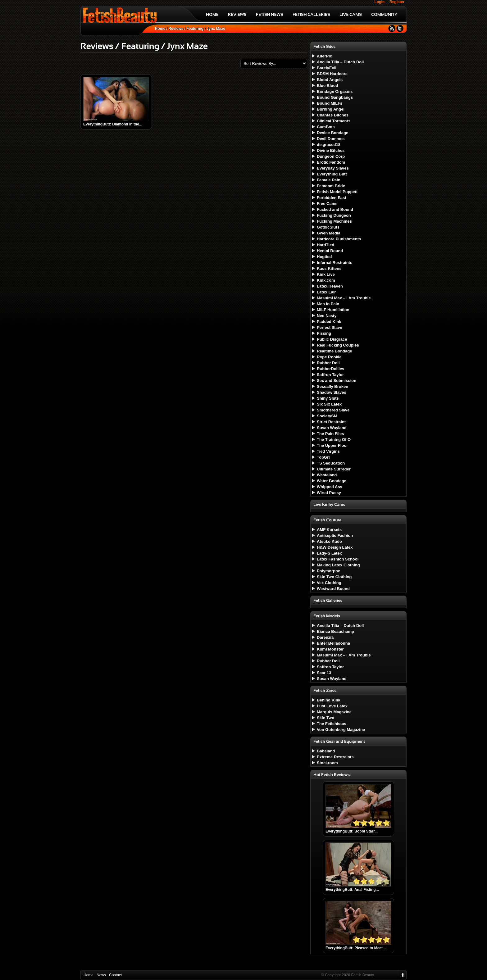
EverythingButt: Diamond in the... (113, 124)
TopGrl (323, 457)
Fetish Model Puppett (337, 192)
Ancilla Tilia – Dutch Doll (340, 62)
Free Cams (327, 204)
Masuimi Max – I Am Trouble (344, 298)
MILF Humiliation (333, 310)
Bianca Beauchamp (335, 631)
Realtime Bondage (334, 351)
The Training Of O (334, 440)
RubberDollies (330, 369)
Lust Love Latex (332, 706)
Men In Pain (328, 304)
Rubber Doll (328, 363)
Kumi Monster (330, 649)
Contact (115, 975)
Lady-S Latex (329, 553)
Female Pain (329, 180)
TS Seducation (331, 463)
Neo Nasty (327, 316)
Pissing (324, 333)
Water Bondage (332, 481)
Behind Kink (329, 700)
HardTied (325, 245)
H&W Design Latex (335, 547)
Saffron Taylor (330, 375)
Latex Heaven (330, 286)
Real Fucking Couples (338, 345)
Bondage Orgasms (335, 91)
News (101, 975)
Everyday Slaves (333, 168)
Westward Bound (333, 589)
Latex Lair (326, 292)
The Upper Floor (332, 445)
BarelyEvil (327, 68)
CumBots (326, 127)
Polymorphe (328, 571)
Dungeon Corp (331, 156)
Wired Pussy (329, 493)
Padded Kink (329, 322)
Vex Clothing (329, 583)
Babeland (326, 751)
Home (160, 29)
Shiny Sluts (328, 398)
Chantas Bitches (333, 115)
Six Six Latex (329, 404)
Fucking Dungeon (334, 215)
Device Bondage (332, 133)
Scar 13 (324, 673)
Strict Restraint (331, 422)
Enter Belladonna (333, 643)
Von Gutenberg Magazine (341, 730)
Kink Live (326, 274)
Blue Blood (328, 86)
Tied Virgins (328, 451)
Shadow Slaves (332, 392)
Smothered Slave (333, 410)
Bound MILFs (330, 103)
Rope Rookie (329, 357)
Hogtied (324, 257)
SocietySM (327, 416)
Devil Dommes (331, 139)
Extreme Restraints (335, 757)
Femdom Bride (331, 186)
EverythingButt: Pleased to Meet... (356, 948)
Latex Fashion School (338, 559)
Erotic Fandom (331, 162)
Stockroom (327, 763)
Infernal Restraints (335, 263)
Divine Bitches (331, 150)
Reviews (176, 29)
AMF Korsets (329, 530)
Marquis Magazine (334, 712)
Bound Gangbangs (335, 97)
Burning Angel (331, 109)
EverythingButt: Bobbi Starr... (352, 831)
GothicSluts (328, 227)
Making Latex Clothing (338, 565)
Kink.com (326, 280)
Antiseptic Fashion (335, 535)
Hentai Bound (330, 251)
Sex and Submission (337, 381)
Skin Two (325, 718)
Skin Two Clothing (334, 577)
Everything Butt (332, 174)
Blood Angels (330, 80)
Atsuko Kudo (329, 541)
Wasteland (327, 475)
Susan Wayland (332, 428)
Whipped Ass (330, 487)
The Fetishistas (332, 724)
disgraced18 (329, 145)
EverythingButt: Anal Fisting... (352, 890)
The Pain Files (330, 434)
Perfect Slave (330, 327)
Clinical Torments (334, 121)
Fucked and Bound (335, 209)
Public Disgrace (332, 339)
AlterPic (324, 56)
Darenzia (325, 637)
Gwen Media (329, 233)
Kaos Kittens (329, 268)
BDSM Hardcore (332, 74)
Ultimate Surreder (334, 469)
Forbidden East (332, 198)
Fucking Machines (334, 221)
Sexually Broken (332, 386)
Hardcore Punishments (339, 239)
